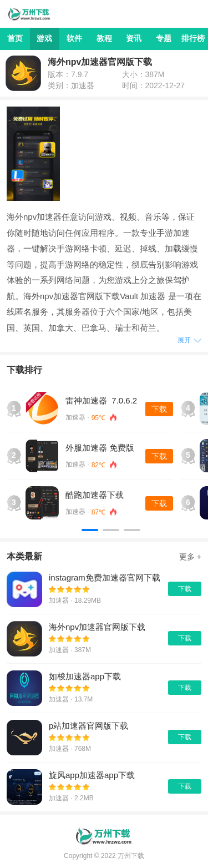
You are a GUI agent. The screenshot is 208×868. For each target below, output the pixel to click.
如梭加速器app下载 (85, 676)
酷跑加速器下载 (95, 495)
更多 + (190, 557)
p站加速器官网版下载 (88, 726)
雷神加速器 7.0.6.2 (101, 400)
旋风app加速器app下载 (92, 775)
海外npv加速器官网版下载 (97, 627)
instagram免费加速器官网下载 (105, 577)
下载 (159, 409)
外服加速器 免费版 (100, 448)
